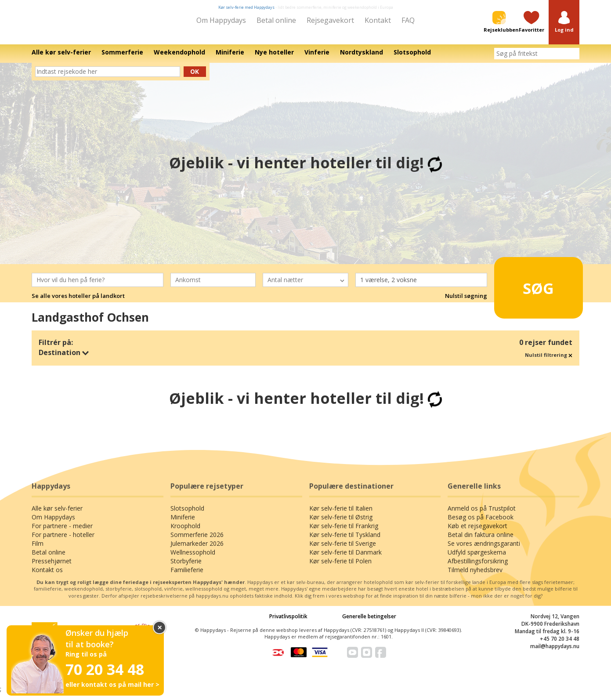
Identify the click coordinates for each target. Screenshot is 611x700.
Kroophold (185, 532)
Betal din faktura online (481, 541)
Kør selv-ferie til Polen (340, 567)
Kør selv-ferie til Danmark (345, 558)
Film (38, 549)
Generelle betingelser (369, 622)
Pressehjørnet (52, 567)
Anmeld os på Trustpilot (482, 514)
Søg (525, 290)
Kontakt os (47, 576)
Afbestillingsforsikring (478, 567)
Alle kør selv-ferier (57, 514)
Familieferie (187, 576)
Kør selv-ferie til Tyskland (345, 541)
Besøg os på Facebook (481, 523)
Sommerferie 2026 (197, 541)
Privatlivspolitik (288, 622)
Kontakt (378, 20)
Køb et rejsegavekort (477, 532)
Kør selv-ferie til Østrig (341, 523)
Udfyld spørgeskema (477, 558)
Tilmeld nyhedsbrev (475, 576)
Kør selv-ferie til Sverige (343, 549)
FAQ (408, 20)
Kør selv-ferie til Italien (341, 514)
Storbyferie (186, 567)
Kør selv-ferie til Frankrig (344, 532)
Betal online (276, 20)
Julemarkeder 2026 (197, 549)
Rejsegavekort (330, 20)
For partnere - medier (62, 532)
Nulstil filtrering (549, 361)
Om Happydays (221, 20)
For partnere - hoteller (63, 541)
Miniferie (183, 523)
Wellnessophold (193, 558)
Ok (195, 78)
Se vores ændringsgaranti (484, 549)
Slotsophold (187, 514)
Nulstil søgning (466, 302)
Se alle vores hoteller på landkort (78, 302)
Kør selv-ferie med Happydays (246, 7)
